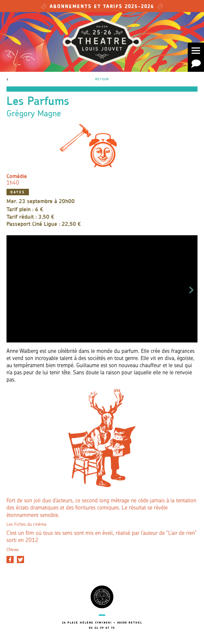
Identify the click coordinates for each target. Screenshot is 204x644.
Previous (13, 289)
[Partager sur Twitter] (20, 560)
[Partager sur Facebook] (10, 560)
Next (191, 289)
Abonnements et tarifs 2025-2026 (102, 7)
